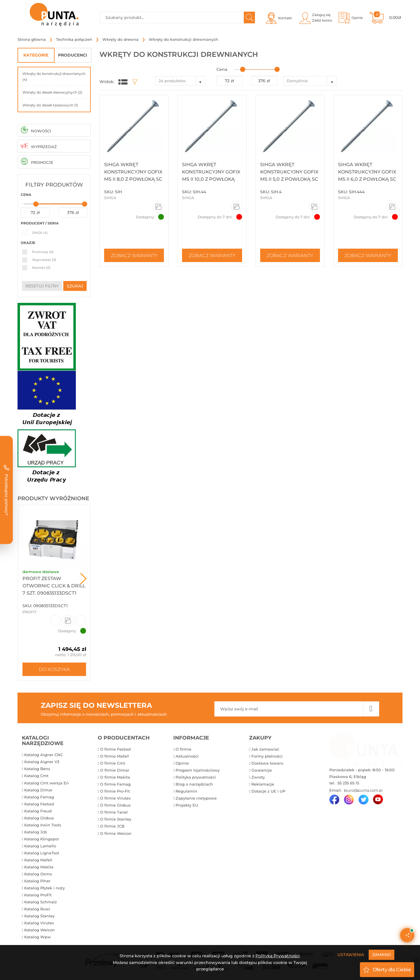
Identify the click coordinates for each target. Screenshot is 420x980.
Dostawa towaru (267, 763)
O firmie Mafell (114, 756)
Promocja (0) (43, 252)
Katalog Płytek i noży (44, 888)
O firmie (183, 749)
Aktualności (187, 756)
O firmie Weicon (116, 833)
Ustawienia (351, 955)
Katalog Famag (39, 797)
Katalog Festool (39, 804)
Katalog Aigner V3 (42, 762)
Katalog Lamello (40, 846)
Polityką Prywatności (278, 956)
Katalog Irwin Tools (43, 825)
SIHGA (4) (40, 233)
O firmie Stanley (116, 819)
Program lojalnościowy (198, 770)
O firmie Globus (115, 805)
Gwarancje (262, 770)
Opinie (182, 763)
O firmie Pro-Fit (115, 791)
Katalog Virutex (39, 923)
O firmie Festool (116, 749)
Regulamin (186, 791)
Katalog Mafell (38, 860)
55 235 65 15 (348, 783)
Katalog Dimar (38, 790)
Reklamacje (263, 784)
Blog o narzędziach (194, 784)
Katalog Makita (39, 867)
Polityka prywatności (196, 777)
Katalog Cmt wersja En (47, 783)
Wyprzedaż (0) (44, 260)
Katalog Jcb (36, 832)
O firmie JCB (112, 826)
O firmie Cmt (113, 763)
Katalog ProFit (38, 895)
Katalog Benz (37, 769)
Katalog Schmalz (41, 902)
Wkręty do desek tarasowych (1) (50, 105)
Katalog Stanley (39, 916)
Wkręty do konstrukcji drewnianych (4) (54, 76)
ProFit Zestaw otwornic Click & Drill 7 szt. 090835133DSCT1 (54, 586)
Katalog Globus (39, 818)
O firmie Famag (115, 784)
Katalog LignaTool (42, 853)
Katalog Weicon (40, 930)
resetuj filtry (42, 286)
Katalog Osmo (38, 874)
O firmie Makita (115, 777)
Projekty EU (187, 805)
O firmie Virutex (115, 798)
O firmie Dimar (115, 770)
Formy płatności (267, 756)
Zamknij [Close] (381, 955)
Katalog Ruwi (37, 909)
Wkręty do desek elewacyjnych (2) (52, 92)
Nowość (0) (41, 268)
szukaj (75, 286)
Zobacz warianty (134, 255)
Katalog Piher (37, 881)
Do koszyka (54, 669)
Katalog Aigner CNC (44, 755)
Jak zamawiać (265, 749)
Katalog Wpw (37, 937)
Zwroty (258, 777)
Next (83, 579)
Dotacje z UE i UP (268, 791)
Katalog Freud (38, 811)
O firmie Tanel (114, 812)
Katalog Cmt (36, 776)
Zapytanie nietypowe (196, 798)
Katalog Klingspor (42, 839)
